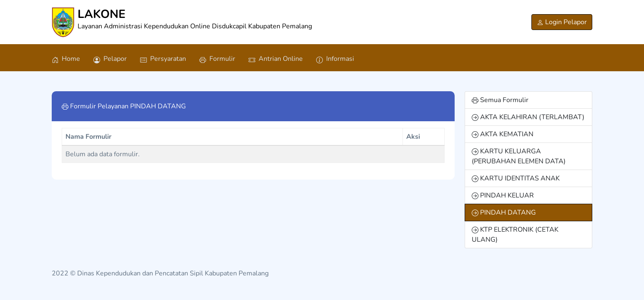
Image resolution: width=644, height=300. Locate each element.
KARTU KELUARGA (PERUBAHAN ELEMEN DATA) (519, 156)
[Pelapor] (110, 58)
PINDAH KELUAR (503, 195)
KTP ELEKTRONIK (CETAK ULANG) (515, 235)
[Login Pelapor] (562, 22)
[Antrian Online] (276, 58)
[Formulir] (217, 58)
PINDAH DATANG (504, 212)
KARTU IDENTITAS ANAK (516, 178)
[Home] (66, 58)
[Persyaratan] (163, 58)
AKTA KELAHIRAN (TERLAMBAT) (528, 117)
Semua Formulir (500, 100)
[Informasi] (335, 58)
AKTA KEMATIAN (503, 134)
